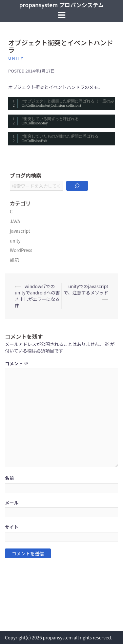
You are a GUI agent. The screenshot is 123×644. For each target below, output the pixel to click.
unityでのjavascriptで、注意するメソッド (86, 290)
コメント (17, 364)
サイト (12, 527)
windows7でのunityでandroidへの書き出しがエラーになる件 (37, 296)
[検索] (77, 186)
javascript (20, 231)
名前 (9, 478)
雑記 (14, 260)
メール (12, 503)
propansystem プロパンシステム (62, 5)
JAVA (15, 221)
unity (16, 58)
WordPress (21, 250)
